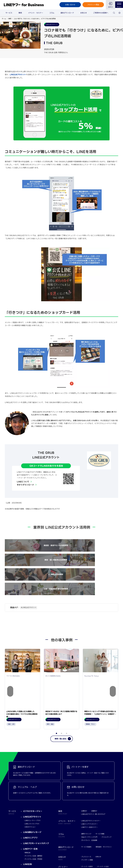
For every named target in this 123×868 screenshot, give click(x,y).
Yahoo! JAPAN (25, 851)
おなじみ (84, 818)
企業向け (84, 739)
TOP (111, 832)
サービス (9, 13)
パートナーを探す (87, 795)
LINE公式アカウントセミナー (91, 749)
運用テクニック (86, 762)
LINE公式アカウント (18, 75)
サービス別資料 (86, 775)
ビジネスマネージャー (33, 740)
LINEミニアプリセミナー (89, 752)
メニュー (118, 5)
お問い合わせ (69, 5)
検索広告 (28, 781)
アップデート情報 (87, 788)
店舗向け (94, 739)
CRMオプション (30, 755)
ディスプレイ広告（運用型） (34, 784)
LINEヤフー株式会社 (39, 851)
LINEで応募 (28, 798)
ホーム (4, 19)
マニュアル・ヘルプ (88, 805)
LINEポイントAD (31, 810)
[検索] (114, 13)
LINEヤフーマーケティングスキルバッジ (94, 811)
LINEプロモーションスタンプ (36, 772)
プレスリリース (86, 785)
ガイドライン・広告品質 (89, 769)
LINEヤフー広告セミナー (89, 756)
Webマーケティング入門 (89, 765)
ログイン (109, 7)
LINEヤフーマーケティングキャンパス (94, 808)
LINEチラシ (28, 804)
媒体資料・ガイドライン (104, 775)
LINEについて (23, 482)
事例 (20, 13)
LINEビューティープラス (33, 749)
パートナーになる (103, 795)
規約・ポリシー (13, 851)
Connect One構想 (32, 815)
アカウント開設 (92, 5)
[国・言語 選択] (120, 13)
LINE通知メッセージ (32, 761)
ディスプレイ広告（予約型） (34, 788)
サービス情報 (100, 762)
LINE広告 (28, 793)
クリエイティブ (106, 765)
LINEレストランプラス (32, 752)
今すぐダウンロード (25, 485)
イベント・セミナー (36, 13)
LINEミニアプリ (30, 766)
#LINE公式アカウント (29, 567)
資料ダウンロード (67, 13)
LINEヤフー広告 (30, 777)
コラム (52, 13)
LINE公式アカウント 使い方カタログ (93, 743)
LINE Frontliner (87, 798)
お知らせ (84, 13)
